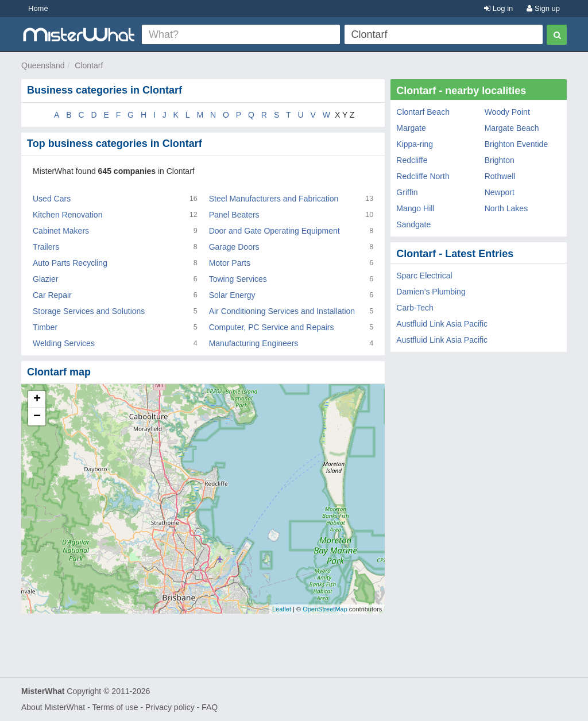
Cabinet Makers (61, 231)
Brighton (500, 160)
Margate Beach (512, 128)
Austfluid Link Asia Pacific (442, 324)
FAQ (210, 707)
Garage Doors (234, 247)
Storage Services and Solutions (89, 311)
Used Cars (52, 199)
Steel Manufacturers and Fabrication (274, 199)
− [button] (37, 417)
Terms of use (115, 707)
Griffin (407, 192)
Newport (500, 192)
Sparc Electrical (424, 276)
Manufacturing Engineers (254, 343)
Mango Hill (415, 208)
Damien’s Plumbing (431, 292)
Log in (498, 8)
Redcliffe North (423, 176)
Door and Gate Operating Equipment (274, 231)
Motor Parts (230, 263)
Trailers (46, 247)
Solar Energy (232, 295)
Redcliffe (412, 160)
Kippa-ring (415, 144)
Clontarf (89, 65)
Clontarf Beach (423, 112)
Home (38, 8)
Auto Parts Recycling (70, 263)
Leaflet (282, 609)
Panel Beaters (234, 215)
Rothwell (500, 176)
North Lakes (506, 208)
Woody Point (507, 112)
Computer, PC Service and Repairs (272, 327)
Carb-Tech (415, 308)
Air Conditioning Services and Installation (282, 311)
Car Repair (52, 295)
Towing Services (238, 279)
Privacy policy (170, 707)
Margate (411, 128)
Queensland (43, 65)
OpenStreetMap (325, 609)
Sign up (543, 8)
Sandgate (413, 224)
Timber (45, 327)
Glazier (45, 279)
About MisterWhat (53, 707)
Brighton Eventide (517, 144)
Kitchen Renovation (67, 215)
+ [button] (37, 400)
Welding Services (64, 343)
